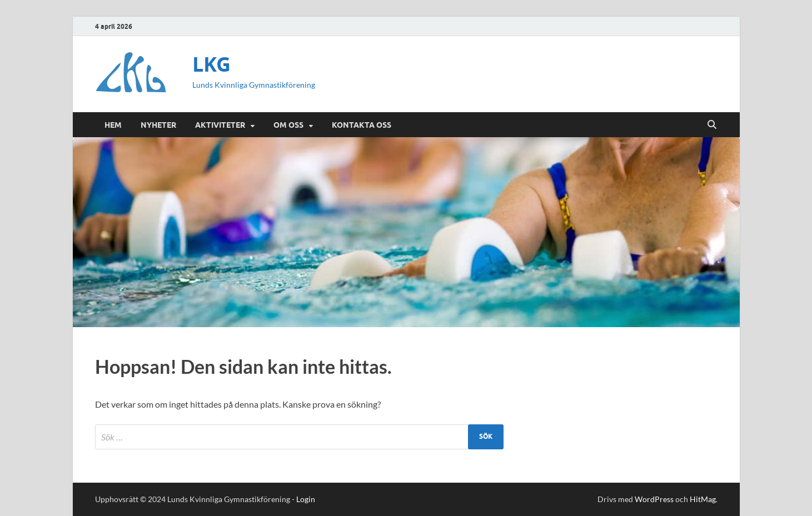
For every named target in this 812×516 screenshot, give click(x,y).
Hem (113, 125)
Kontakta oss (362, 125)
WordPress (654, 499)
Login (306, 499)
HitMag (703, 499)
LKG (211, 64)
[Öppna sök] (712, 125)
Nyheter (158, 125)
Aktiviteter (220, 125)
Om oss (288, 125)
